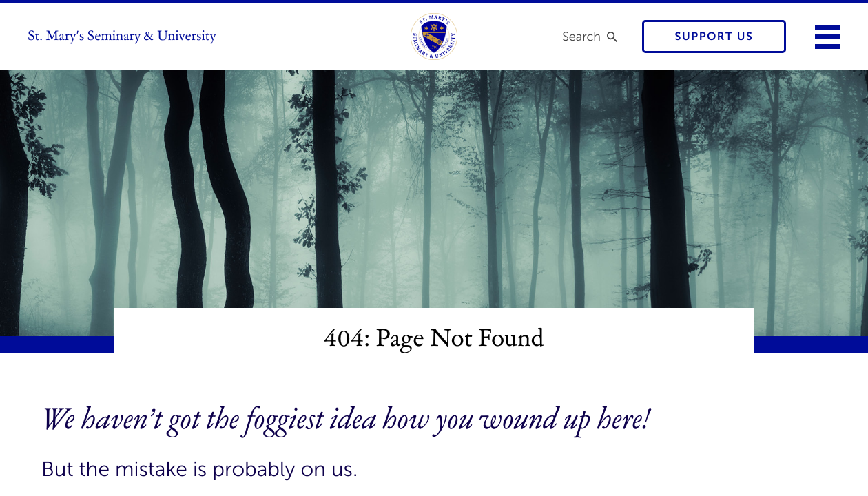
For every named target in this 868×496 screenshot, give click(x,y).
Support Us (714, 37)
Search (581, 37)
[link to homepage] (434, 37)
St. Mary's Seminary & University (122, 37)
